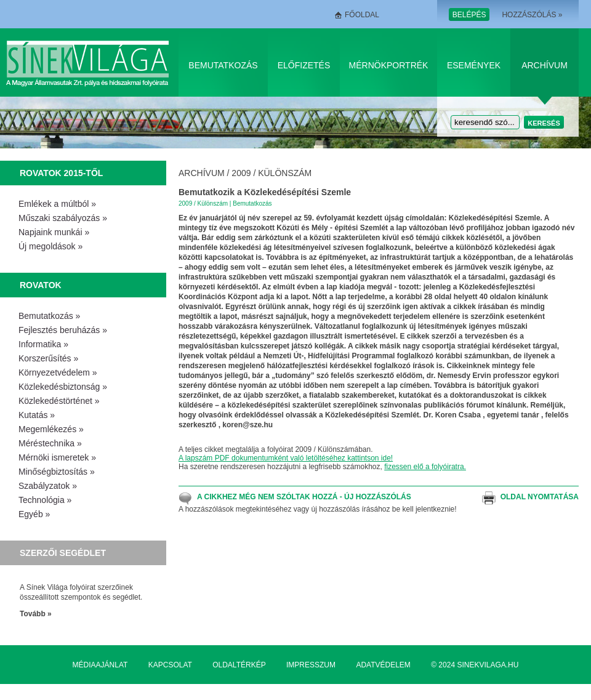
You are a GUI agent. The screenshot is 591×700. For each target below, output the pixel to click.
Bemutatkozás (223, 65)
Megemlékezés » (51, 429)
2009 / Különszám (271, 173)
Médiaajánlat (100, 665)
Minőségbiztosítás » (57, 472)
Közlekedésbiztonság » (63, 387)
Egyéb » (34, 514)
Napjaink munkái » (54, 232)
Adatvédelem (383, 665)
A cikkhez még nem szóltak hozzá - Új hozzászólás (304, 497)
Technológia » (45, 500)
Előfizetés (304, 65)
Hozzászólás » (532, 15)
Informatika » (43, 344)
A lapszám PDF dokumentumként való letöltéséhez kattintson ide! (286, 458)
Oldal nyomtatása (540, 497)
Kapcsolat (170, 665)
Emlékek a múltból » (57, 204)
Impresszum (311, 665)
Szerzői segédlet (63, 553)
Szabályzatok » (48, 486)
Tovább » (36, 614)
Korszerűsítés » (48, 358)
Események (474, 65)
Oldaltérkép (239, 665)
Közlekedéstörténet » (59, 401)
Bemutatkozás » (49, 316)
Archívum (545, 65)
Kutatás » (37, 415)
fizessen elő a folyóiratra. (425, 467)
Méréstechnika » (50, 443)
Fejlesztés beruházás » (63, 330)
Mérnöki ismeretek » (57, 457)
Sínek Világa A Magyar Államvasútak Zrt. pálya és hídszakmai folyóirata (90, 62)
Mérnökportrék (389, 65)
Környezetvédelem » (58, 372)
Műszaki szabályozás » (63, 218)
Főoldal (362, 15)
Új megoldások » (50, 246)
